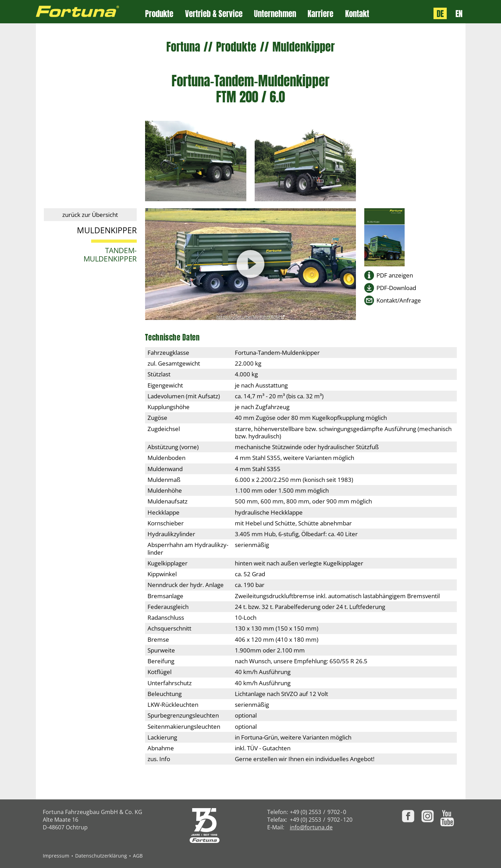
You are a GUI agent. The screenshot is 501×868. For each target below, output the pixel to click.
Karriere (320, 14)
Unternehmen (275, 14)
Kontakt (357, 14)
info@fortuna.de (311, 827)
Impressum (56, 856)
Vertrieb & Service (214, 14)
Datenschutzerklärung (101, 856)
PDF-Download (396, 288)
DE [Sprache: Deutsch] (440, 13)
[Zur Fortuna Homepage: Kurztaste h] (91, 12)
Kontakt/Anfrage (399, 300)
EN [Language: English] (459, 13)
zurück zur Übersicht (90, 215)
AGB (138, 856)
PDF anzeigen (395, 275)
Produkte (159, 14)
